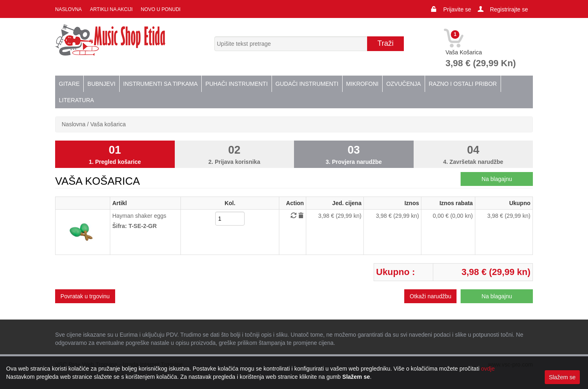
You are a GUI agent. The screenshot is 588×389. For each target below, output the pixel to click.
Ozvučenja (404, 84)
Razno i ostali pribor (463, 84)
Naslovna (68, 9)
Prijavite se (457, 9)
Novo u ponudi (161, 9)
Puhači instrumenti (236, 84)
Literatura (76, 100)
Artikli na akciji (111, 9)
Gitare (69, 84)
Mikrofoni (362, 84)
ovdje (488, 369)
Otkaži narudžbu (430, 296)
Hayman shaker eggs (139, 216)
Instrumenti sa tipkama (161, 84)
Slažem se (562, 377)
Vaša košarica (108, 124)
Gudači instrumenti (307, 84)
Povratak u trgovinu (85, 296)
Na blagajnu (497, 179)
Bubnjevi (101, 84)
